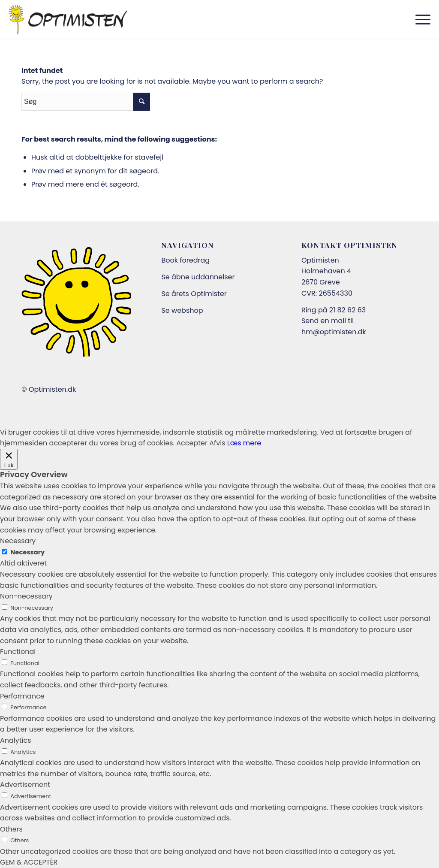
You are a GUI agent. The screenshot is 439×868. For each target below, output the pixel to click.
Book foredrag (185, 260)
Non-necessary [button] (26, 596)
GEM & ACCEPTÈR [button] (29, 862)
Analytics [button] (16, 740)
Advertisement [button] (25, 785)
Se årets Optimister (194, 294)
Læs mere (244, 443)
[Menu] (420, 19)
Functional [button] (18, 652)
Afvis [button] (217, 443)
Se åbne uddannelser (198, 277)
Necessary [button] (18, 541)
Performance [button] (22, 696)
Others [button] (11, 829)
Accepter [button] (192, 443)
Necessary (27, 552)
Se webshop (182, 310)
